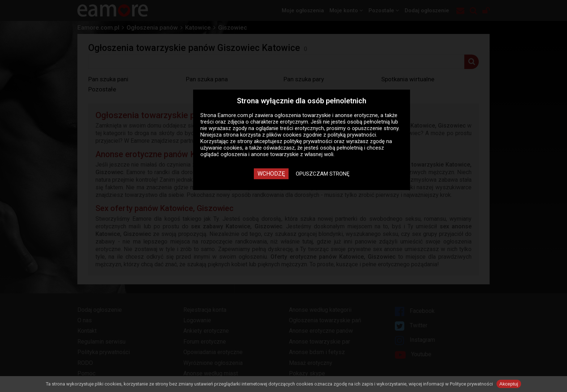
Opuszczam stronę (323, 174)
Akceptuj (509, 384)
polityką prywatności (352, 135)
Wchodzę (271, 174)
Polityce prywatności (471, 384)
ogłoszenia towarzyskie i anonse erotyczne (326, 115)
